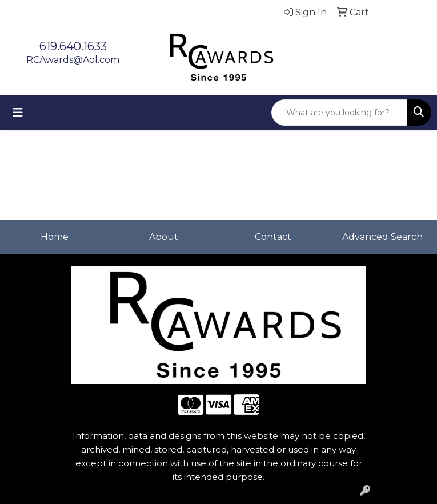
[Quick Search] (339, 113)
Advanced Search (382, 237)
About (164, 237)
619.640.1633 (73, 46)
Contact (273, 237)
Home (55, 237)
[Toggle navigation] (18, 113)
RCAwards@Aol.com (73, 60)
